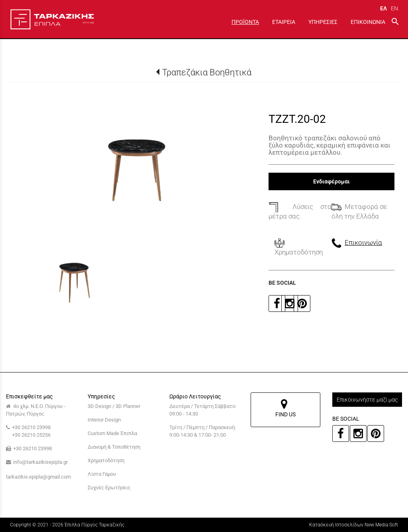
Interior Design (104, 420)
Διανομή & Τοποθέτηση (114, 447)
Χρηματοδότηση (106, 460)
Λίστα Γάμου (102, 474)
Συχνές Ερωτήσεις (109, 488)
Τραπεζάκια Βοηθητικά (207, 72)
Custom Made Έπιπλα (112, 433)
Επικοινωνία (363, 242)
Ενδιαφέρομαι (331, 181)
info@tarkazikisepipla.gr (40, 462)
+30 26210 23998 (31, 427)
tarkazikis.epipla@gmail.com (38, 477)
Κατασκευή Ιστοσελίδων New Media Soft (354, 525)
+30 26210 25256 (31, 435)
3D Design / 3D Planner (114, 406)
